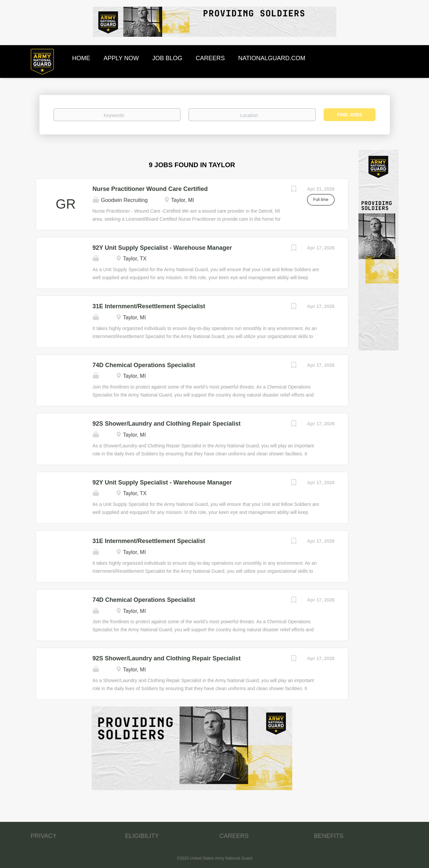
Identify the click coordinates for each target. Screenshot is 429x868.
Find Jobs (350, 115)
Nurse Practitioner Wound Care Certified (150, 189)
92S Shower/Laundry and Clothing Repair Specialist (167, 424)
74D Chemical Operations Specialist (144, 365)
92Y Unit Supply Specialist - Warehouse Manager (162, 248)
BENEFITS (329, 836)
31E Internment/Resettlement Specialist (149, 306)
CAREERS (234, 836)
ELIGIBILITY (142, 836)
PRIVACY (44, 836)
